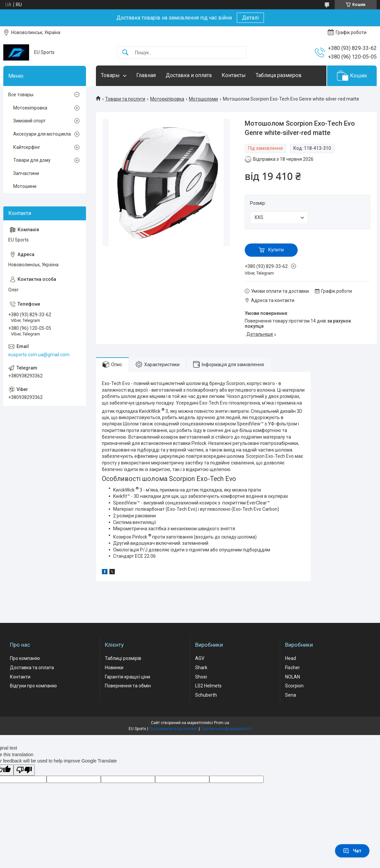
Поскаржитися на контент (173, 729)
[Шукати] (125, 53)
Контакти (20, 677)
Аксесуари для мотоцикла (42, 134)
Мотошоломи (203, 99)
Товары (110, 75)
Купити (276, 250)
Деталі (250, 18)
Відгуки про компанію (33, 686)
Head (291, 658)
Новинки (114, 668)
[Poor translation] (24, 770)
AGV (200, 658)
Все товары (21, 95)
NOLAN (293, 677)
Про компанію (25, 658)
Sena (291, 695)
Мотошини (25, 186)
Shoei (201, 677)
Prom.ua (222, 723)
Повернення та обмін (128, 686)
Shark (201, 668)
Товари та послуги (125, 99)
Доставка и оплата (189, 75)
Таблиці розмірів (123, 658)
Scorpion (294, 686)
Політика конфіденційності (226, 729)
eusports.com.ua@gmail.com (39, 355)
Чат (352, 851)
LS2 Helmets (208, 686)
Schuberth (206, 695)
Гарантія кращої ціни (127, 677)
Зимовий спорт (29, 121)
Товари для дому (32, 160)
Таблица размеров (279, 75)
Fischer (293, 668)
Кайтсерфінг (27, 147)
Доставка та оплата (32, 668)
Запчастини (26, 173)
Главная (146, 75)
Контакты (234, 75)
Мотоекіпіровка (167, 99)
